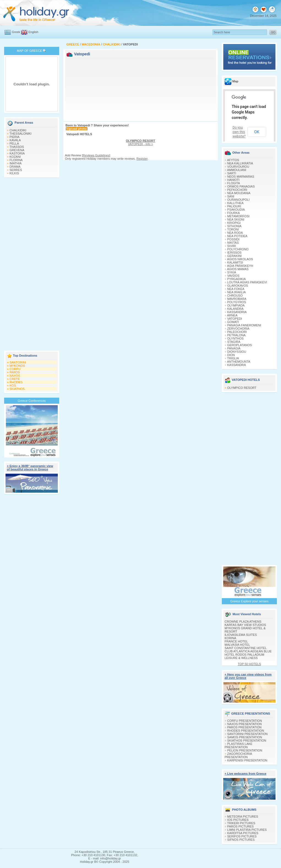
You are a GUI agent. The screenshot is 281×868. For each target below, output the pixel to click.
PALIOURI (234, 206)
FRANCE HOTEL (236, 641)
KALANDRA (235, 309)
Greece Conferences (32, 401)
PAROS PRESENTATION (245, 727)
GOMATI (233, 322)
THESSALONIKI (20, 134)
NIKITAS (233, 243)
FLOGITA (234, 183)
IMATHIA (16, 163)
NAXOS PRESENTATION (245, 724)
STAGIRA (234, 342)
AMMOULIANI (237, 170)
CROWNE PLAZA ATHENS (243, 622)
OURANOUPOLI (238, 200)
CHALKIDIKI (18, 130)
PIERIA (15, 137)
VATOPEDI (235, 319)
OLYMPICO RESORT (242, 388)
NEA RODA (235, 233)
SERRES (16, 170)
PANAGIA (234, 348)
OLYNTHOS (236, 338)
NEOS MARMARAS (241, 177)
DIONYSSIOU (237, 352)
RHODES (16, 382)
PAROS (15, 372)
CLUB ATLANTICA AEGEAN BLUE (248, 651)
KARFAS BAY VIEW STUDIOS (245, 625)
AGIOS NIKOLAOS (240, 259)
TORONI (233, 229)
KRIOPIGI (234, 223)
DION (231, 355)
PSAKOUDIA (236, 210)
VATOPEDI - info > (140, 142)
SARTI (232, 173)
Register (142, 159)
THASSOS (17, 147)
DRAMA (15, 167)
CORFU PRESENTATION (245, 721)
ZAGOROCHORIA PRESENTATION (238, 755)
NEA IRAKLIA (237, 292)
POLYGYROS (237, 302)
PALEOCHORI (237, 332)
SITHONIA (234, 226)
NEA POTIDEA (237, 236)
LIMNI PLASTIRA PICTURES (247, 830)
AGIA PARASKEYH (240, 266)
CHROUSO (235, 295)
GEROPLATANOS (240, 345)
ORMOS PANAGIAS (241, 186)
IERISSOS (234, 253)
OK (257, 132)
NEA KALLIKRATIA (240, 163)
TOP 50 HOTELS (249, 664)
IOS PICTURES (238, 820)
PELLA (14, 143)
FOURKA (234, 213)
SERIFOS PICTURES (242, 836)
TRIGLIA (233, 358)
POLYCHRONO (238, 249)
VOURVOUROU (238, 167)
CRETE (15, 379)
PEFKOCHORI (237, 190)
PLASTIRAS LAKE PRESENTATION (238, 745)
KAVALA (15, 140)
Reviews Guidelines (96, 155)
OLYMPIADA (236, 305)
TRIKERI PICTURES (241, 823)
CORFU (15, 369)
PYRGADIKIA (237, 279)
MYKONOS (17, 366)
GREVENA (17, 150)
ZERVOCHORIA (238, 329)
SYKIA (232, 272)
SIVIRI (232, 246)
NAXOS (15, 376)
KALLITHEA (235, 203)
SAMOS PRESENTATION (245, 737)
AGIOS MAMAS (238, 269)
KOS (13, 386)
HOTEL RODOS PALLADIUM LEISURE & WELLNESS (244, 656)
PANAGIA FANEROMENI (244, 325)
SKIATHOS (17, 389)
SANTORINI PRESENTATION (248, 734)
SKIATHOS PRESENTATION (247, 740)
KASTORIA (17, 153)
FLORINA (16, 160)
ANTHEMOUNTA (239, 362)
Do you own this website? (239, 132)
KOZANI (15, 157)
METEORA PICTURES (243, 817)
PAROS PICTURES (241, 826)
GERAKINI (235, 256)
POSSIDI (234, 239)
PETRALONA (237, 335)
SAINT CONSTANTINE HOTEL (246, 648)
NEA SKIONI (236, 219)
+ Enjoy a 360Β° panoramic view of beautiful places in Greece (30, 468)
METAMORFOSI (238, 216)
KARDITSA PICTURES (243, 833)
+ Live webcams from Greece (245, 774)
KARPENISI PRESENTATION (247, 760)
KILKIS (14, 173)
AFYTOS (233, 160)
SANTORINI (18, 362)
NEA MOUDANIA (239, 193)
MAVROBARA (237, 299)
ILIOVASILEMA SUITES (241, 635)
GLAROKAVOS (238, 286)
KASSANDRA (237, 365)
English (33, 32)
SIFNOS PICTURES (241, 840)
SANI (231, 196)
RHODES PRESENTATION (246, 731)
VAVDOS (233, 276)
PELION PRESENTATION (245, 750)
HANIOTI (234, 180)
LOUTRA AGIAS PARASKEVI (247, 282)
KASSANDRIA (237, 312)
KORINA (230, 638)
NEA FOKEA (236, 289)
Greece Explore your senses (249, 601)
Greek (16, 32)
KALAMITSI (235, 262)
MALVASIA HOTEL (237, 645)
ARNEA (232, 315)
